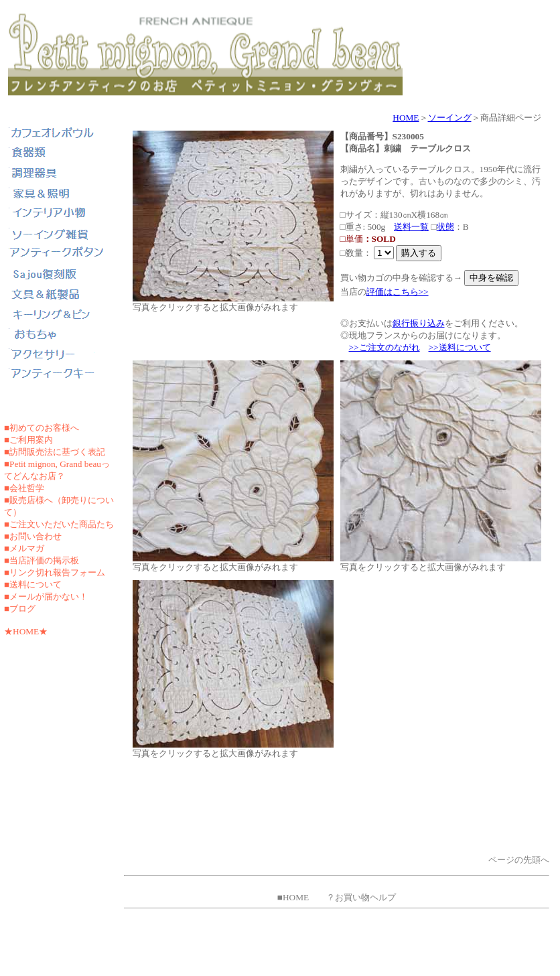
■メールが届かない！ (46, 597)
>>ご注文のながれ (384, 347)
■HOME (293, 897)
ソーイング (450, 118)
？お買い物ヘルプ (361, 897)
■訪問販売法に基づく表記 (55, 452)
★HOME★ (26, 631)
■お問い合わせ (33, 536)
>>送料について (460, 347)
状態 (445, 227)
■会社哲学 (24, 488)
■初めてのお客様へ (42, 428)
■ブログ (20, 609)
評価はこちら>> (398, 292)
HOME (406, 118)
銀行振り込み (419, 323)
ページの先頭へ (519, 860)
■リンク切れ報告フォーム (55, 572)
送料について (36, 584)
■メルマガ (24, 548)
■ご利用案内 (28, 440)
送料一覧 (411, 227)
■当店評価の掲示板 (42, 560)
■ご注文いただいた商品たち (59, 524)
